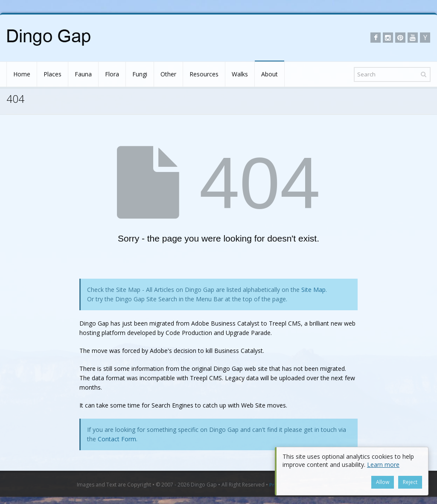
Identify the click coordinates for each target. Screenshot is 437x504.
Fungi (140, 74)
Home (22, 74)
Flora (112, 74)
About (269, 74)
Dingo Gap (204, 485)
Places (52, 74)
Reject (410, 482)
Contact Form (117, 439)
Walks (240, 74)
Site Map (313, 290)
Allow (383, 482)
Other (168, 74)
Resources (204, 74)
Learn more (383, 465)
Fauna (83, 74)
